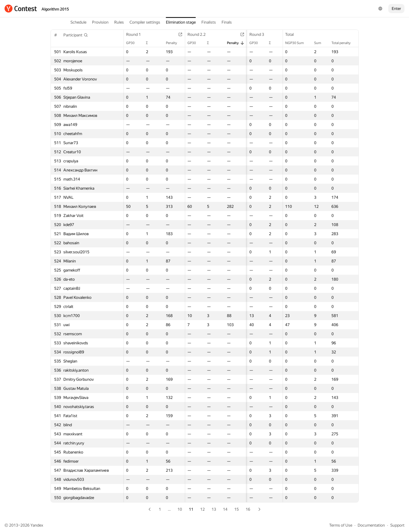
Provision (100, 22)
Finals (227, 22)
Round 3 (254, 34)
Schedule (78, 22)
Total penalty (344, 43)
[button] (76, 35)
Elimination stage (181, 22)
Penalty (171, 43)
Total (292, 34)
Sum (321, 43)
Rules (119, 22)
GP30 (133, 43)
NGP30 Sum (297, 43)
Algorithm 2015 (55, 9)
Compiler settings (145, 22)
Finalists (209, 22)
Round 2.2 (196, 34)
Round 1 (136, 34)
